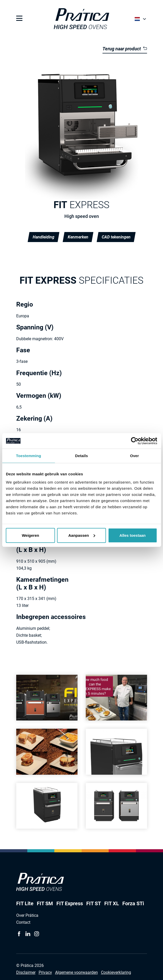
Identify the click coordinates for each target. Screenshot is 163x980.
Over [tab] (135, 456)
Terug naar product (125, 49)
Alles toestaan (133, 535)
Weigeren (31, 535)
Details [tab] (82, 456)
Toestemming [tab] (29, 456)
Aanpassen (82, 535)
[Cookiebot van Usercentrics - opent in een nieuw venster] (135, 441)
